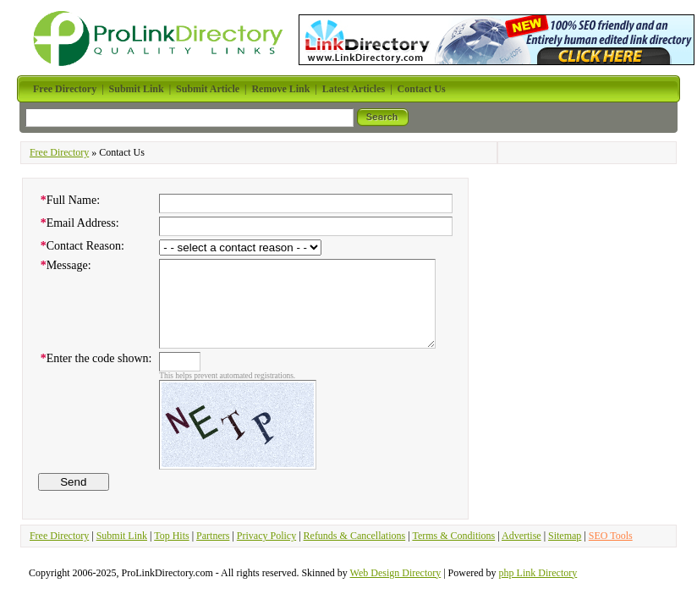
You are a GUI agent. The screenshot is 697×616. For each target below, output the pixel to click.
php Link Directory (538, 573)
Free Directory (59, 152)
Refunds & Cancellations (355, 536)
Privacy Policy (266, 536)
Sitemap (565, 536)
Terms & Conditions (453, 536)
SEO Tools (611, 536)
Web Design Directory (396, 573)
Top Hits (172, 536)
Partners (213, 536)
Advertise (521, 536)
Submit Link (122, 536)
